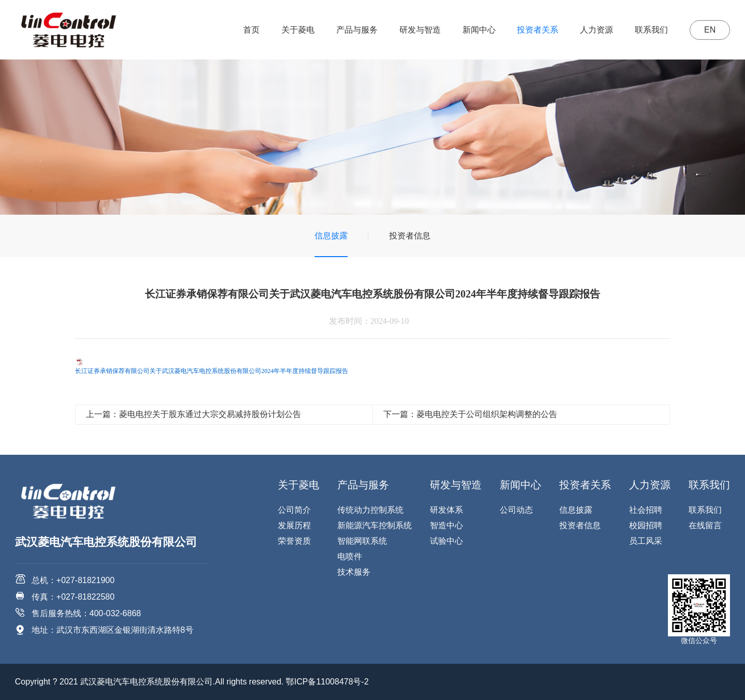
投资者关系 (538, 30)
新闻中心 (479, 30)
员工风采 (646, 541)
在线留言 (705, 525)
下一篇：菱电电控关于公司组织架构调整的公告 (470, 414)
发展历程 (294, 525)
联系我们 (651, 30)
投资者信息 (410, 236)
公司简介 (294, 510)
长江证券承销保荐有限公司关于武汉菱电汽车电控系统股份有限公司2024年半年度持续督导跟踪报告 (212, 371)
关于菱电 (298, 30)
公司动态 (516, 510)
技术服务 (354, 572)
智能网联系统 (362, 541)
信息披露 (331, 236)
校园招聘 (646, 525)
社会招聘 (646, 510)
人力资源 (597, 30)
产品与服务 (357, 30)
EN (710, 30)
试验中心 (446, 541)
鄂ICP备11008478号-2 (327, 682)
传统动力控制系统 (370, 510)
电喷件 (350, 556)
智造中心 (446, 525)
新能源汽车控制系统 (375, 525)
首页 (251, 30)
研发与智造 (420, 30)
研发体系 (446, 510)
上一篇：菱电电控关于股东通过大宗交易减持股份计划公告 (193, 414)
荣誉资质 (294, 541)
